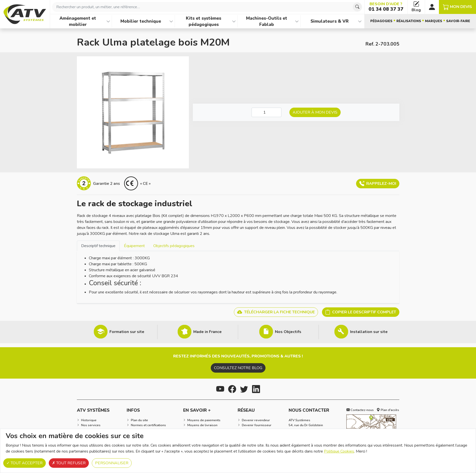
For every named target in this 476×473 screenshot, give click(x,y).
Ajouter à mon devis (315, 112)
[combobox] (207, 7)
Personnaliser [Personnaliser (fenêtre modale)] (112, 463)
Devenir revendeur (256, 420)
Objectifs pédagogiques (174, 246)
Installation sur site (369, 332)
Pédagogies (381, 21)
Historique (89, 420)
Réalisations (409, 21)
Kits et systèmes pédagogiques (204, 21)
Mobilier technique (141, 21)
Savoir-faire (458, 21)
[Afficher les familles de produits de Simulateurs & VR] (360, 21)
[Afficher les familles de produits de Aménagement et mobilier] (108, 21)
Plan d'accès (388, 410)
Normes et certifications (148, 425)
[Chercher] (357, 7)
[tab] (98, 246)
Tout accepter (25, 463)
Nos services (91, 425)
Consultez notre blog (238, 368)
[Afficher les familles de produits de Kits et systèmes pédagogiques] (234, 21)
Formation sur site (127, 332)
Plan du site (139, 420)
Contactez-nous (360, 410)
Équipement (134, 246)
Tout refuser (69, 463)
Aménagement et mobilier (78, 21)
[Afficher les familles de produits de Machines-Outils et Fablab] (297, 21)
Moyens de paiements (204, 420)
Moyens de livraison (202, 425)
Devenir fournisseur (257, 425)
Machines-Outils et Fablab (267, 21)
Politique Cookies (339, 451)
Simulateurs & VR (330, 21)
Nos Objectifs (288, 332)
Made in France (208, 332)
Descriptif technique (98, 246)
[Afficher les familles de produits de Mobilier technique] (171, 21)
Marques (434, 21)
